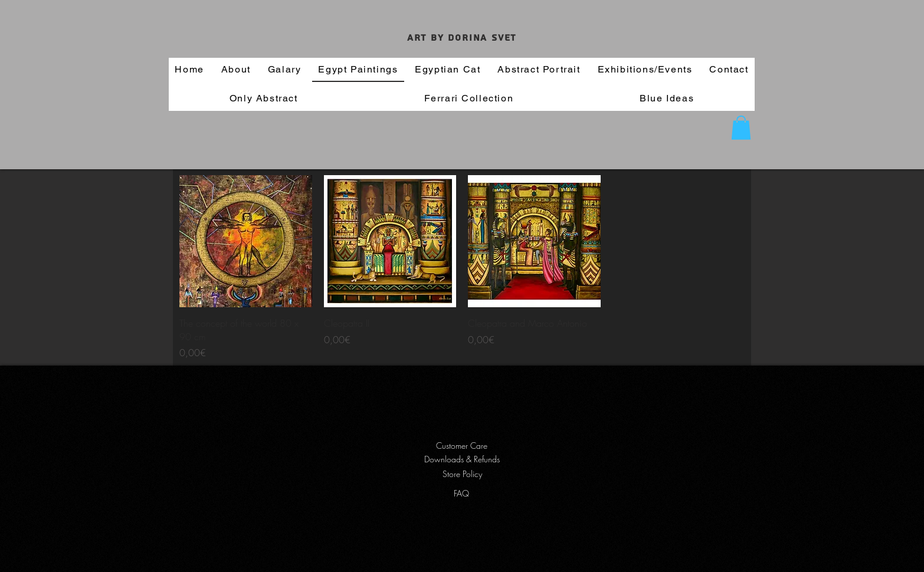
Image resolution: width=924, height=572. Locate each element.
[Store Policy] (462, 474)
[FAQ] (461, 494)
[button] (741, 128)
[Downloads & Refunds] (462, 459)
